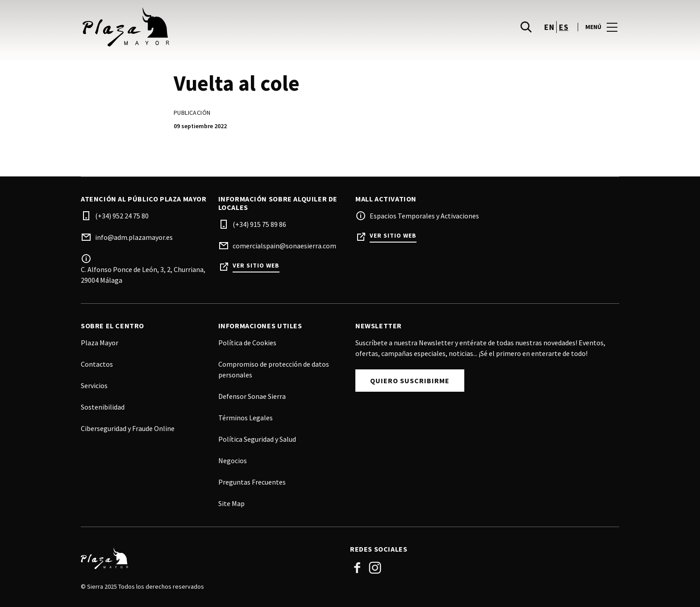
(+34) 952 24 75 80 (122, 216)
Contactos (97, 364)
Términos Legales (246, 418)
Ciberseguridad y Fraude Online (128, 428)
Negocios (233, 460)
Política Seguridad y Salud (257, 439)
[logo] (216, 27)
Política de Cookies (247, 343)
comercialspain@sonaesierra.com (284, 246)
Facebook (357, 568)
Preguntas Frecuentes (252, 482)
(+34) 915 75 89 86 (259, 224)
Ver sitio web (256, 266)
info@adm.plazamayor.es (134, 237)
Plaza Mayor (100, 343)
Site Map (231, 503)
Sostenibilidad (103, 407)
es (564, 27)
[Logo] (210, 558)
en (549, 27)
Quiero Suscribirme (410, 381)
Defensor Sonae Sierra (252, 396)
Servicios (94, 385)
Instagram (375, 568)
